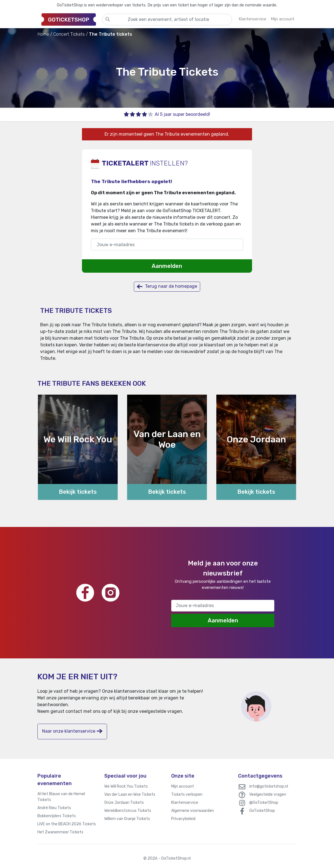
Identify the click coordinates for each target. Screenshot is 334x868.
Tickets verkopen (187, 794)
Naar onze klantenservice (72, 731)
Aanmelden (167, 266)
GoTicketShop (262, 811)
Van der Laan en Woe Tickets (130, 794)
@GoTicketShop (264, 803)
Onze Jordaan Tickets (124, 803)
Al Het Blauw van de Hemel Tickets (61, 797)
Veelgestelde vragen (268, 794)
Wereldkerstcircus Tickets (128, 811)
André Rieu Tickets (54, 808)
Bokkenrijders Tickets (57, 816)
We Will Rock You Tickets (126, 786)
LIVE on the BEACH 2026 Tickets (67, 824)
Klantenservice (185, 803)
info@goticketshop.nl (269, 786)
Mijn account (183, 786)
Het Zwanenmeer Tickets (60, 832)
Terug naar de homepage (167, 286)
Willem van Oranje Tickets (127, 819)
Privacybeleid (183, 819)
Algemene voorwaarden (193, 811)
